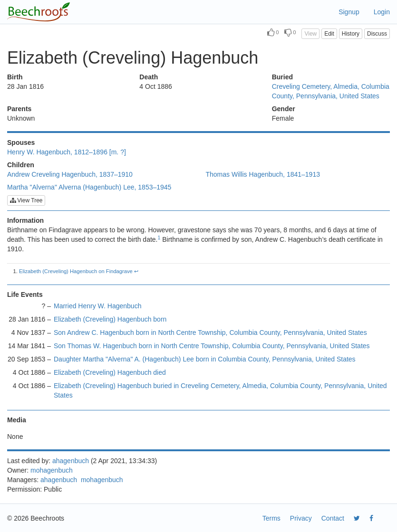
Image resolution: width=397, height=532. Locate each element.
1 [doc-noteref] (159, 237)
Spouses (21, 142)
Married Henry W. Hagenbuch (97, 306)
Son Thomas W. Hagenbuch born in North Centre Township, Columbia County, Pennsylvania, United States (212, 346)
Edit (329, 34)
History (351, 34)
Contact (333, 518)
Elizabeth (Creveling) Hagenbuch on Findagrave (76, 271)
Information (25, 220)
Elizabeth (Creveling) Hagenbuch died (110, 372)
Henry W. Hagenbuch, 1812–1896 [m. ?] (67, 152)
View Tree (26, 200)
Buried (282, 77)
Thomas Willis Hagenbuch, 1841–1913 (263, 174)
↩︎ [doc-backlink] (136, 271)
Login (382, 12)
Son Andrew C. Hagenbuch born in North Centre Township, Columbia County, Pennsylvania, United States (210, 332)
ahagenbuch (71, 461)
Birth (15, 77)
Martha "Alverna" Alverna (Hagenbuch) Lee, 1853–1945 (89, 187)
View (310, 34)
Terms (271, 518)
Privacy (301, 518)
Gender (284, 109)
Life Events (25, 294)
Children (21, 165)
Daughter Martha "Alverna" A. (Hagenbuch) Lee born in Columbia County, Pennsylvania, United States (205, 359)
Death (149, 77)
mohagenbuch (52, 470)
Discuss (377, 34)
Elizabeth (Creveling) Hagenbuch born (110, 319)
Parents (19, 109)
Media (17, 420)
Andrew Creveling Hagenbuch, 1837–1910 (70, 174)
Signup (349, 12)
